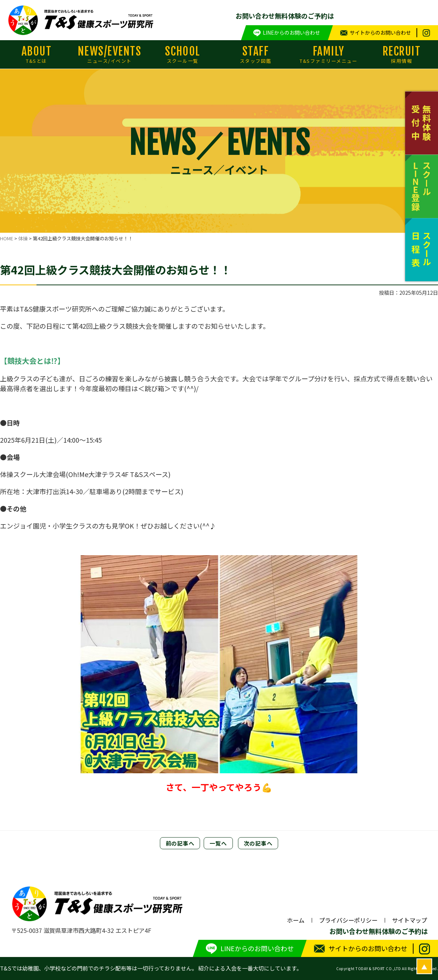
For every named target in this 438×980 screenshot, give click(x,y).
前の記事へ (180, 843)
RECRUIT (401, 54)
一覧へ (218, 843)
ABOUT (36, 54)
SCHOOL (182, 54)
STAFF (255, 54)
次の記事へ (258, 843)
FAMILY (328, 54)
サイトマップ (410, 920)
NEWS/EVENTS (109, 54)
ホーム (296, 920)
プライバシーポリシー (348, 920)
